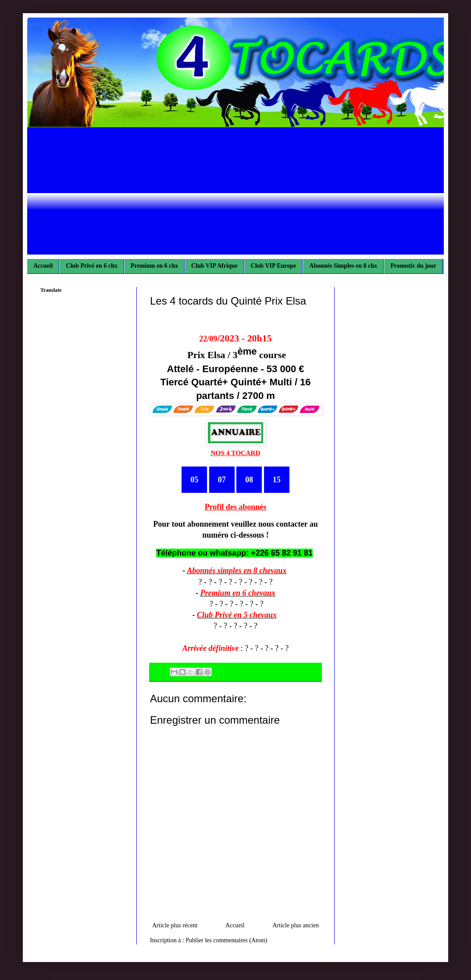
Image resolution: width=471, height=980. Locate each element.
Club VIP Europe (274, 266)
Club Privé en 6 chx (91, 266)
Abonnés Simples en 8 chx (343, 266)
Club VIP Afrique (214, 266)
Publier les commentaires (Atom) (226, 940)
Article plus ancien (296, 925)
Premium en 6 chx (154, 266)
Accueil (43, 266)
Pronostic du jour (413, 266)
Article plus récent (175, 925)
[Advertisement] (235, 193)
